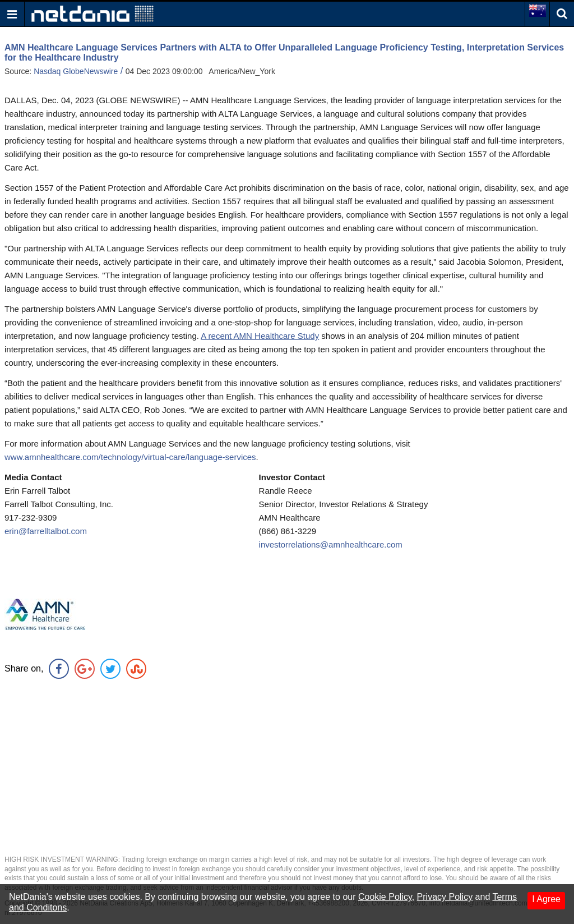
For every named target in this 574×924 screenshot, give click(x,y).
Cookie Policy (385, 897)
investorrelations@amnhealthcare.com (331, 544)
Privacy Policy (445, 897)
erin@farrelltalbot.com (46, 531)
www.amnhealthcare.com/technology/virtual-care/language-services (130, 457)
